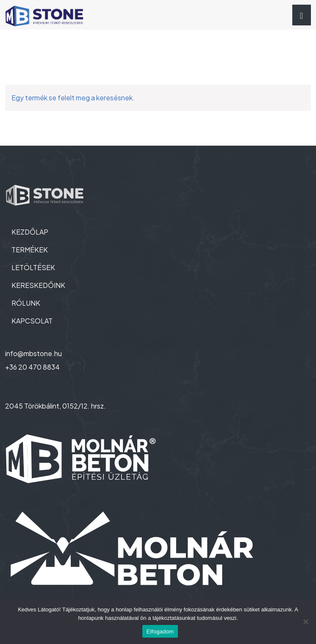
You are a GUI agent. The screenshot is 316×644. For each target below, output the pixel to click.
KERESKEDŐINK (38, 285)
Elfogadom (160, 632)
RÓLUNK (26, 303)
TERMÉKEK (30, 250)
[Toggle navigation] (302, 15)
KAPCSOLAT (32, 321)
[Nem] (305, 622)
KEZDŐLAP (30, 232)
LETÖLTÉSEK (33, 267)
